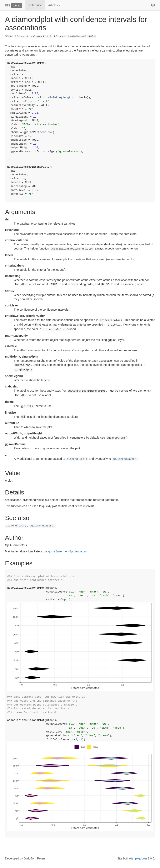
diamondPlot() (77, 459)
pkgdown (141, 858)
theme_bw (45, 132)
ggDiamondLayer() (125, 459)
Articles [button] (54, 5)
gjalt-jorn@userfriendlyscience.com (66, 551)
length (67, 98)
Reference (35, 5)
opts (46, 152)
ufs (7, 5)
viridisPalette (49, 98)
